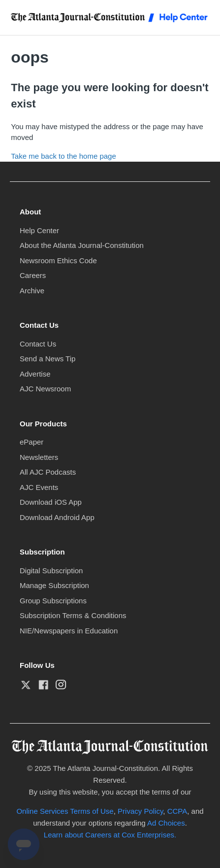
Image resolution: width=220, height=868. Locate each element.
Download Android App (57, 517)
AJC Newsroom (45, 389)
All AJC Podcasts (48, 472)
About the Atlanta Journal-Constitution (82, 245)
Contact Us (38, 344)
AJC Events (39, 487)
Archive (32, 291)
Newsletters (39, 457)
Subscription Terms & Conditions (73, 615)
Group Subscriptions (53, 601)
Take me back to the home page (63, 156)
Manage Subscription (54, 585)
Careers (33, 275)
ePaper (31, 442)
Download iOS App (51, 502)
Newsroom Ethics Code (58, 260)
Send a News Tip (47, 359)
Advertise (35, 374)
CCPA (177, 811)
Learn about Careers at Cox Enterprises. (110, 835)
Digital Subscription (51, 571)
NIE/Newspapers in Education (69, 631)
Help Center (39, 230)
